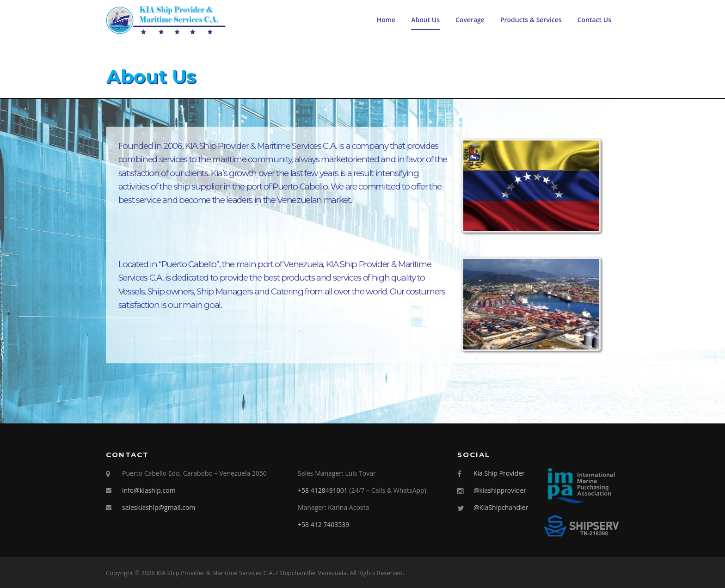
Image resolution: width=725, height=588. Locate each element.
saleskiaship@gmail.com (159, 507)
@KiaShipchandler (501, 507)
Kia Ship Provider (499, 473)
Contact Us (594, 20)
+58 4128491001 (323, 490)
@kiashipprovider (500, 490)
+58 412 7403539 (323, 524)
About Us (425, 20)
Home (386, 20)
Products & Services (531, 20)
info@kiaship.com (149, 490)
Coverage (470, 20)
